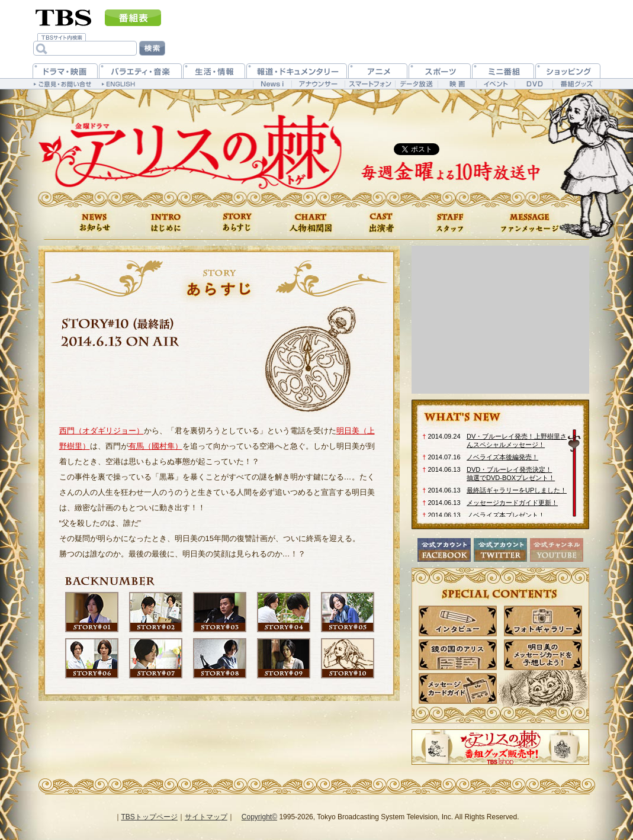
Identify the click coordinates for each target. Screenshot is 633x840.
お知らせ (95, 223)
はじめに (166, 223)
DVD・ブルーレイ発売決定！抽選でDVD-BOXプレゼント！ (511, 474)
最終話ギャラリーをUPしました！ (517, 490)
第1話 (92, 612)
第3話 (220, 612)
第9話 (284, 658)
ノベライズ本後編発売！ (502, 457)
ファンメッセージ (530, 223)
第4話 (284, 612)
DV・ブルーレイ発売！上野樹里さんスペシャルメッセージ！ (517, 440)
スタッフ (450, 223)
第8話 (220, 658)
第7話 (156, 658)
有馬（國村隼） (155, 446)
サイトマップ (206, 817)
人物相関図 (311, 223)
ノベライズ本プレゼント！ (506, 515)
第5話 (348, 612)
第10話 (348, 658)
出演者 (382, 223)
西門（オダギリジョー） (102, 431)
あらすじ (237, 223)
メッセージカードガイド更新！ (512, 503)
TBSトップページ (150, 817)
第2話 (156, 612)
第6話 (92, 658)
